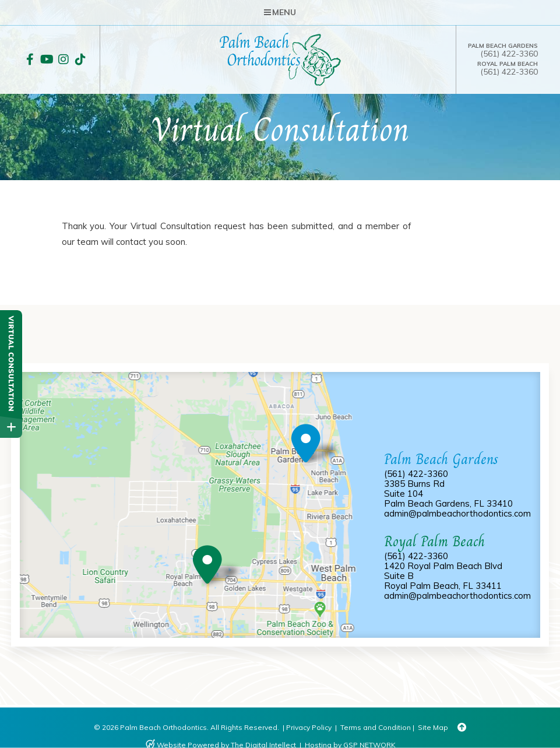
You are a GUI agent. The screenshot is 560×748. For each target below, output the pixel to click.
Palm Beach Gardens (503, 46)
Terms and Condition (376, 727)
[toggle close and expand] (11, 427)
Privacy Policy (309, 727)
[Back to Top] (462, 728)
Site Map (433, 727)
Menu (280, 12)
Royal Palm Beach (508, 64)
